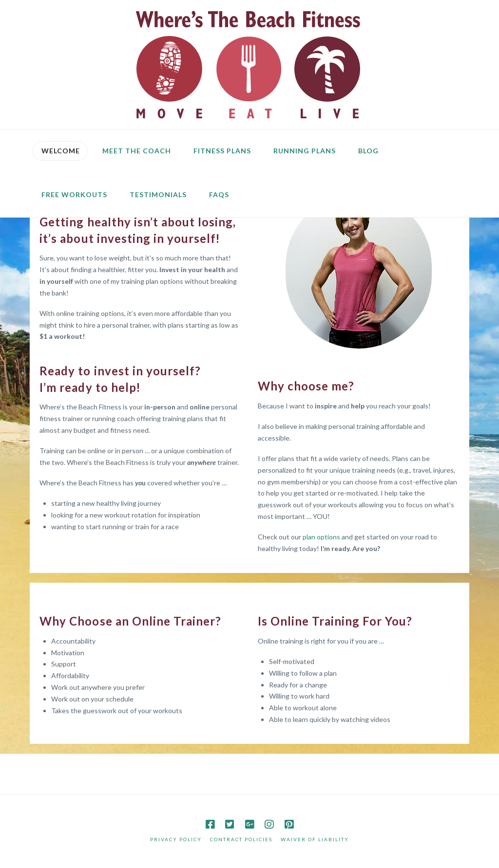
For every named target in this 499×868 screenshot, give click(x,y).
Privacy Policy (176, 839)
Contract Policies (241, 839)
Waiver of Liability (315, 839)
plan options (321, 537)
